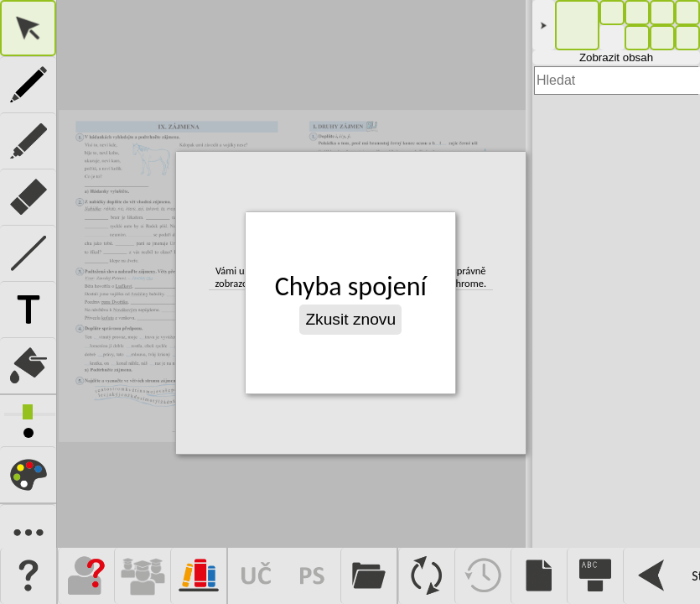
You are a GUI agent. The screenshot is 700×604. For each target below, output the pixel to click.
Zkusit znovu (351, 319)
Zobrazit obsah (616, 57)
